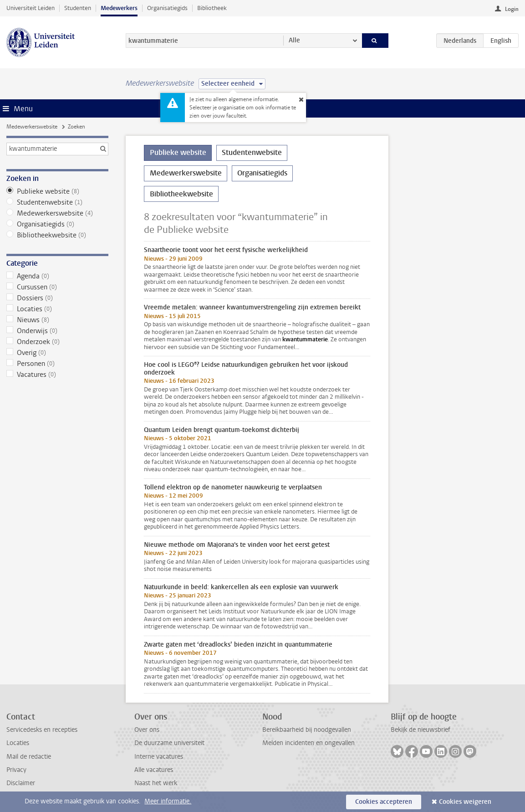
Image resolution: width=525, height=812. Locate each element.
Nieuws (57, 320)
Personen (57, 364)
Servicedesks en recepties (42, 730)
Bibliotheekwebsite (57, 235)
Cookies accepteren (384, 802)
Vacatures (57, 375)
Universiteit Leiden (31, 8)
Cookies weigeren (465, 802)
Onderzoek (57, 342)
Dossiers (57, 298)
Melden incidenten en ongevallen (308, 743)
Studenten (78, 8)
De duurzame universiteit (169, 743)
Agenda (57, 276)
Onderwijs (57, 331)
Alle (294, 40)
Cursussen (57, 287)
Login (512, 9)
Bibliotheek (212, 8)
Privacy (16, 770)
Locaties (57, 309)
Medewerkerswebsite (32, 127)
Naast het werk (156, 783)
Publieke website (57, 191)
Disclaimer (21, 783)
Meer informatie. (168, 801)
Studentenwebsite (57, 202)
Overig (57, 353)
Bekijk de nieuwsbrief (421, 730)
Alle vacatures (154, 770)
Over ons (147, 730)
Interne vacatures (159, 757)
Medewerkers (119, 8)
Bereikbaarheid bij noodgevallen (307, 730)
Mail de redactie (29, 757)
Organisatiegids (167, 8)
